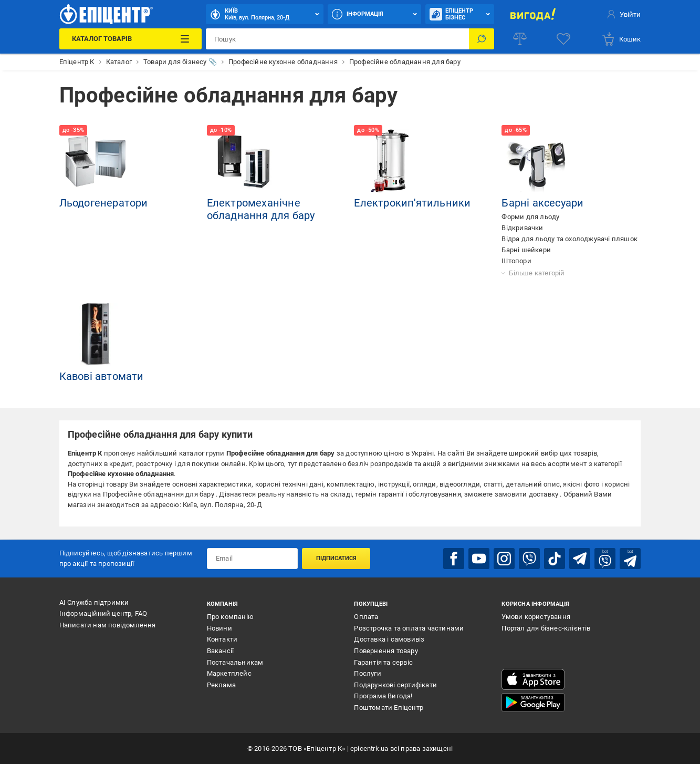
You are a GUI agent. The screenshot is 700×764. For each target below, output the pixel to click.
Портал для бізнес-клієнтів (546, 628)
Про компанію (230, 617)
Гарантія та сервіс (383, 662)
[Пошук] (482, 39)
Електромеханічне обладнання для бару (261, 209)
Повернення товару (386, 651)
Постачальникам (235, 662)
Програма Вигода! (383, 696)
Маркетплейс (229, 673)
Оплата (366, 617)
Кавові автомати (102, 376)
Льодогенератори (104, 203)
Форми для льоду (530, 217)
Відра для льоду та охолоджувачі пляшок (570, 239)
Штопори (516, 261)
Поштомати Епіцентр (389, 708)
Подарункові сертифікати (395, 685)
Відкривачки (522, 228)
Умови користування (536, 617)
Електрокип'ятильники (412, 203)
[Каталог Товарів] (130, 39)
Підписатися (336, 558)
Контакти (222, 639)
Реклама (221, 685)
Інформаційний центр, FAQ (103, 613)
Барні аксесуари (542, 203)
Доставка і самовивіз (389, 639)
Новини (220, 628)
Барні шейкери (526, 250)
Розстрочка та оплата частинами (409, 628)
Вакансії (221, 651)
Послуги (367, 673)
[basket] (621, 39)
